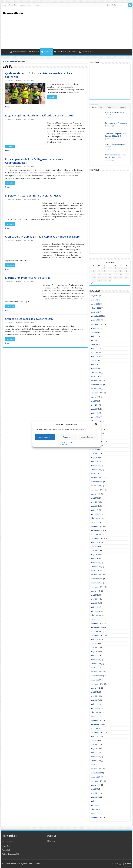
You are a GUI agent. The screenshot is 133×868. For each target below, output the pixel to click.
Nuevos (94, 107)
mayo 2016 (95, 555)
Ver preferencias (88, 437)
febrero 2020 (96, 373)
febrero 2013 (96, 712)
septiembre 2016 (97, 538)
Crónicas (46, 52)
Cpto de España (18, 52)
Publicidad (6, 850)
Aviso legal (64, 444)
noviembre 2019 (97, 385)
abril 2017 (94, 510)
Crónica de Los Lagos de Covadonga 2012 (29, 319)
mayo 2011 (95, 797)
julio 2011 (94, 789)
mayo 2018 (95, 458)
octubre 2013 (96, 680)
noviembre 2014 (97, 627)
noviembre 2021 (97, 316)
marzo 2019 (95, 417)
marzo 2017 (95, 514)
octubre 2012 (96, 728)
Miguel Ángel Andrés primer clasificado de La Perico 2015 (39, 115)
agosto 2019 (95, 397)
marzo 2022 (95, 304)
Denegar (66, 437)
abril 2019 (94, 413)
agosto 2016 (95, 542)
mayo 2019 (95, 409)
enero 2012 (95, 765)
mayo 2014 (95, 652)
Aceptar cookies (45, 437)
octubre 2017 (96, 486)
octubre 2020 (96, 352)
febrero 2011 (96, 809)
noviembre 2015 (97, 579)
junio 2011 (95, 793)
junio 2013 (95, 696)
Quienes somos (8, 842)
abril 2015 (94, 607)
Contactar (36, 5)
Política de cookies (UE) (11, 854)
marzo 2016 (95, 563)
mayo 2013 (95, 700)
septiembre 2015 (97, 587)
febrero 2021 (96, 344)
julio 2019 (94, 401)
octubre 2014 (96, 631)
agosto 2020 (95, 356)
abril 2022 (94, 300)
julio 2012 (94, 741)
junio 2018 (95, 453)
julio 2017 (94, 498)
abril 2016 (94, 559)
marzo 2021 (95, 340)
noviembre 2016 (97, 530)
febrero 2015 (96, 615)
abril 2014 (94, 656)
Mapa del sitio (25, 5)
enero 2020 (95, 377)
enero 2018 (95, 474)
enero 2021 (95, 348)
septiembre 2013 (97, 684)
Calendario (59, 52)
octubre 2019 (96, 389)
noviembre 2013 (97, 676)
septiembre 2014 (97, 635)
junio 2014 (95, 648)
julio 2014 (94, 644)
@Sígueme (51, 836)
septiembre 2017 (97, 490)
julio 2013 (94, 692)
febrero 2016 (96, 567)
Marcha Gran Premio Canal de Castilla (28, 278)
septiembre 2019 (97, 393)
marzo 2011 (95, 805)
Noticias (33, 52)
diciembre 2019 (97, 381)
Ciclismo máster (10, 864)
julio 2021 (94, 332)
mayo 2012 (95, 749)
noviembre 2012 (97, 724)
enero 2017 (95, 522)
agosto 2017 (95, 494)
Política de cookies (67, 442)
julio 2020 (94, 361)
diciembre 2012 (97, 720)
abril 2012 (94, 753)
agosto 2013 (95, 688)
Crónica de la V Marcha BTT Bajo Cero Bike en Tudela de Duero (42, 236)
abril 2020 (94, 365)
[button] (97, 424)
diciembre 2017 (97, 478)
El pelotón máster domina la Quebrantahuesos (33, 195)
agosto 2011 (95, 785)
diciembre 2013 (97, 672)
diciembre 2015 (97, 575)
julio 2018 (94, 449)
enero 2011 (95, 813)
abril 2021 (94, 336)
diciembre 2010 (97, 817)
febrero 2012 (96, 761)
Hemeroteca (13, 5)
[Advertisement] (83, 28)
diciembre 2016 (97, 526)
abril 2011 (94, 801)
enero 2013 (95, 716)
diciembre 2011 (97, 769)
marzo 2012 (95, 757)
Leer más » (52, 97)
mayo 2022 (95, 296)
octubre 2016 (96, 534)
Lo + (102, 107)
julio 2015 (94, 595)
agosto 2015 (95, 591)
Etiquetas (123, 107)
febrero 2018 (96, 470)
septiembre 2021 (97, 324)
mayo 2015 (95, 603)
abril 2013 (94, 704)
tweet (7, 107)
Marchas (27, 81)
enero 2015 (95, 619)
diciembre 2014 (97, 623)
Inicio (4, 5)
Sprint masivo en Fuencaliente (116, 123)
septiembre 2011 (97, 781)
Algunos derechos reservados (32, 864)
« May (93, 283)
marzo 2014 (95, 660)
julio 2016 (94, 546)
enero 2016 (95, 571)
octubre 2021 (96, 320)
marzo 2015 (95, 611)
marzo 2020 (95, 369)
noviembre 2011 (97, 773)
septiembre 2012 (97, 732)
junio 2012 (95, 745)
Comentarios (112, 107)
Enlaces (73, 52)
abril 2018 (94, 462)
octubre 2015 (96, 583)
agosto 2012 (95, 736)
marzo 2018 (95, 466)
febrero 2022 (96, 308)
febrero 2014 (96, 664)
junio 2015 (95, 599)
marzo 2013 (95, 708)
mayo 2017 (95, 506)
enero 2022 (95, 312)
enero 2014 (95, 668)
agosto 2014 (95, 639)
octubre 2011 (96, 777)
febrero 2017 (96, 518)
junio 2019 (95, 405)
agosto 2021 (95, 328)
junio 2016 (95, 551)
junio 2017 (95, 502)
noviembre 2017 (97, 482)
